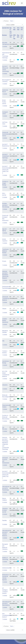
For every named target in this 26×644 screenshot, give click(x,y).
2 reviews (5, 46)
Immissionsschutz (7, 568)
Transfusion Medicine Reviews (5, 251)
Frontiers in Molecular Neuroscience (6, 417)
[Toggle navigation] (22, 3)
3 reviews (5, 492)
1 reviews (5, 60)
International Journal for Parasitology (6, 488)
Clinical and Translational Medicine (6, 298)
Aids (3, 341)
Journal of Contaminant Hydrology (6, 156)
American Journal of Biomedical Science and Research (5, 275)
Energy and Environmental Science (6, 134)
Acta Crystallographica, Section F (7, 615)
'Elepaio (4, 309)
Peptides (4, 520)
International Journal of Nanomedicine (6, 603)
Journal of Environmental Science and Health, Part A (6, 170)
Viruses (4, 261)
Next (12, 21)
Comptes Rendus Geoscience (5, 320)
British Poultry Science (4, 102)
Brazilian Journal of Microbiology (6, 205)
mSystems (5, 385)
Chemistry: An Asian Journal (5, 510)
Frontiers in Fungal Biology (5, 183)
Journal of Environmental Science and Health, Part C (6, 475)
